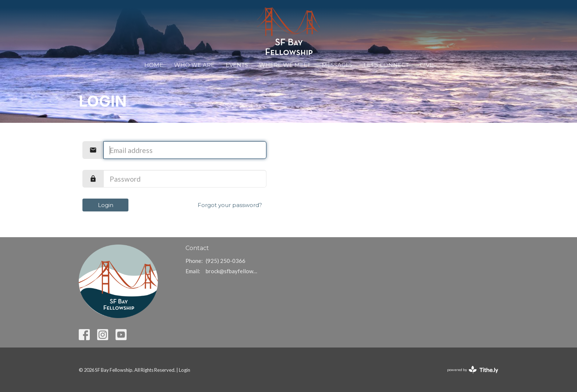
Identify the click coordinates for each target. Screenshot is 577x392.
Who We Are (194, 65)
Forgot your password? (230, 205)
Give (426, 65)
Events (237, 65)
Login (106, 205)
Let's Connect (386, 65)
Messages (337, 65)
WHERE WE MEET (285, 65)
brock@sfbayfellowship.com (232, 271)
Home (154, 65)
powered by (473, 370)
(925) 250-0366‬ (226, 261)
